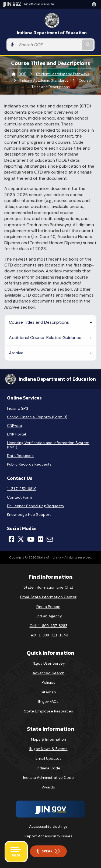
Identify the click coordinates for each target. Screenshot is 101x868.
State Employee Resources (48, 711)
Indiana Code (48, 768)
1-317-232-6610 (22, 489)
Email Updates (48, 758)
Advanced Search (48, 673)
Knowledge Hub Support (29, 514)
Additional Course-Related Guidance (45, 338)
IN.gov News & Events (48, 749)
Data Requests (20, 456)
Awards (48, 787)
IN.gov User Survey (48, 663)
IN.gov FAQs (48, 701)
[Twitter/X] (21, 539)
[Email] (50, 539)
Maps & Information (48, 739)
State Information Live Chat (48, 587)
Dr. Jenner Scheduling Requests (35, 506)
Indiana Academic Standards (44, 80)
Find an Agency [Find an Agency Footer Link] (48, 616)
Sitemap (48, 692)
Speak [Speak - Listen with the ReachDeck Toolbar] (47, 851)
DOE (22, 74)
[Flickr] (41, 539)
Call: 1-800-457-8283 (48, 626)
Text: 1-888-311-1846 (48, 635)
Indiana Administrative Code (48, 777)
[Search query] (49, 45)
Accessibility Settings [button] (48, 826)
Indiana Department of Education (52, 33)
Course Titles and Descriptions (39, 322)
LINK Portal (16, 434)
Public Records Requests (29, 464)
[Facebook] (11, 539)
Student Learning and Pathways (63, 74)
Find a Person (48, 607)
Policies (48, 682)
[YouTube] (31, 539)
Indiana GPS (18, 408)
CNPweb (15, 426)
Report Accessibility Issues (48, 836)
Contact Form (20, 497)
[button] (95, 4)
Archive (16, 353)
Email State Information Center (48, 597)
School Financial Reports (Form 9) (37, 417)
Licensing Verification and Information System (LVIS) (48, 445)
